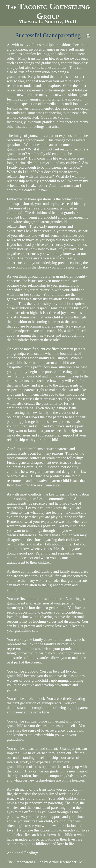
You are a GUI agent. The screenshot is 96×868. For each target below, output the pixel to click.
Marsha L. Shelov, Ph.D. (48, 21)
